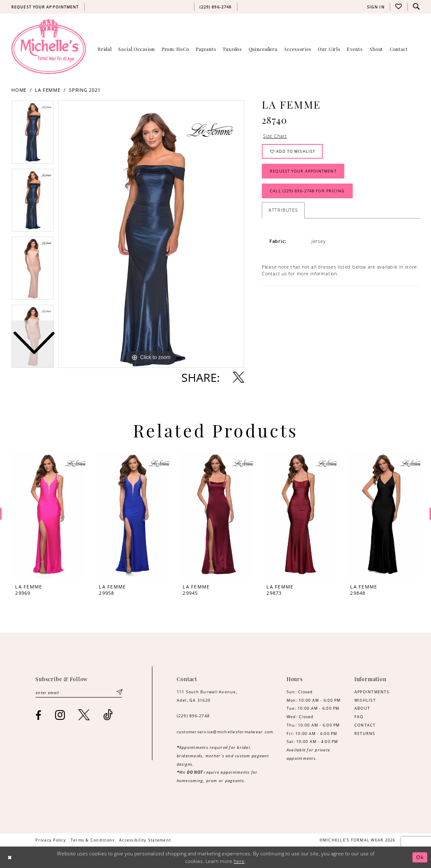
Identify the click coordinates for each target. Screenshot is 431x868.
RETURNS (365, 734)
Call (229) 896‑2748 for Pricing (307, 191)
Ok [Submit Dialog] (420, 857)
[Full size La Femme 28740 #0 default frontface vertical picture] (151, 234)
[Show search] (416, 7)
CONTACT (365, 725)
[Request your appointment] (45, 7)
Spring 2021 (85, 90)
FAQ (359, 717)
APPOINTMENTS (372, 692)
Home (19, 90)
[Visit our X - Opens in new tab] (84, 715)
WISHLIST (365, 700)
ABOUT (362, 708)
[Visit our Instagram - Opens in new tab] (60, 715)
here (239, 861)
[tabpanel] (151, 234)
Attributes (283, 210)
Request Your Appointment (303, 171)
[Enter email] (79, 693)
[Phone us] (215, 7)
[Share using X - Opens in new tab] (238, 377)
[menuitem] (45, 7)
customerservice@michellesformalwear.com (225, 732)
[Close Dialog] (10, 857)
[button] (376, 7)
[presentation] (48, 514)
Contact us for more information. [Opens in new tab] (300, 273)
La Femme (48, 90)
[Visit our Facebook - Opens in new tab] (39, 715)
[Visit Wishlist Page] (399, 7)
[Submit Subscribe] (119, 693)
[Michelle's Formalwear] (49, 46)
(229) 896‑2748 (193, 716)
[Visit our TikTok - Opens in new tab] (108, 715)
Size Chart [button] (275, 136)
